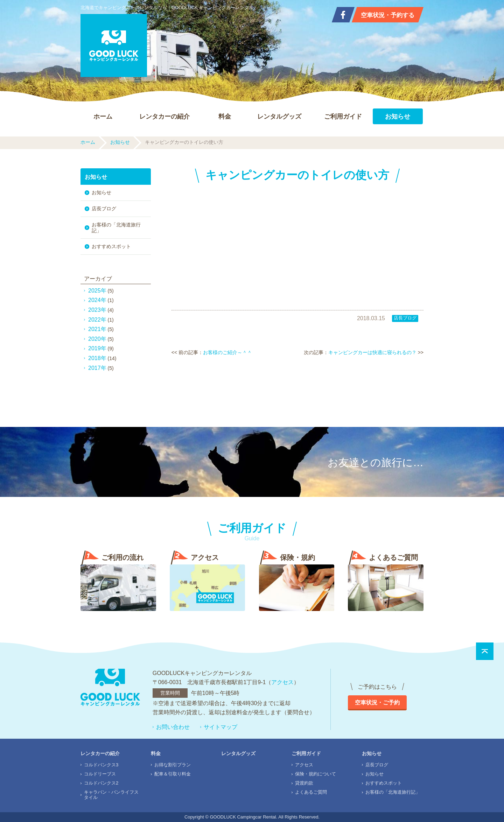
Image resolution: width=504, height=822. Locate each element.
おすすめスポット (111, 246)
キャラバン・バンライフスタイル (111, 795)
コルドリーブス (100, 774)
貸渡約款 (304, 783)
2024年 (97, 300)
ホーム (103, 117)
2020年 (97, 339)
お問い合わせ (173, 727)
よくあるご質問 (311, 792)
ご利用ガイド (343, 117)
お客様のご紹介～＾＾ (227, 352)
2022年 (97, 320)
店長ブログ (405, 318)
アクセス (282, 682)
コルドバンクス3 (101, 765)
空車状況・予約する (388, 15)
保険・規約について (316, 774)
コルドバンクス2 (101, 783)
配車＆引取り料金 (173, 774)
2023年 (97, 310)
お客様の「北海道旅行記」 (116, 228)
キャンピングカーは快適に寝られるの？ (372, 352)
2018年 (97, 358)
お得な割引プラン (173, 765)
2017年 (97, 368)
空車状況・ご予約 (377, 702)
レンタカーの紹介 (164, 117)
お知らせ (398, 117)
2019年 (97, 348)
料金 (225, 117)
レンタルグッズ (279, 117)
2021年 (97, 329)
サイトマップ (220, 727)
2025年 (97, 291)
